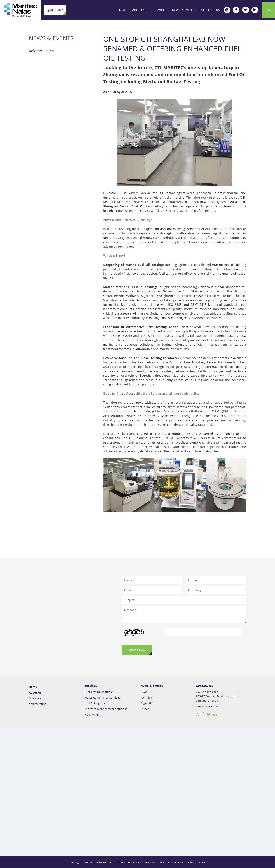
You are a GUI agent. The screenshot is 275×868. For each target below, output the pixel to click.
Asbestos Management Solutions (107, 709)
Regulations (148, 703)
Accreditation (39, 704)
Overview (36, 698)
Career (145, 709)
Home (122, 10)
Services (160, 10)
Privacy (192, 862)
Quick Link (55, 10)
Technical (147, 697)
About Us (140, 10)
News (144, 692)
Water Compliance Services (103, 697)
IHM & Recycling (96, 703)
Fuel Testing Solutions (100, 692)
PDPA (202, 862)
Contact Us (211, 10)
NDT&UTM (92, 714)
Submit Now (137, 650)
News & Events (184, 10)
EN (268, 10)
